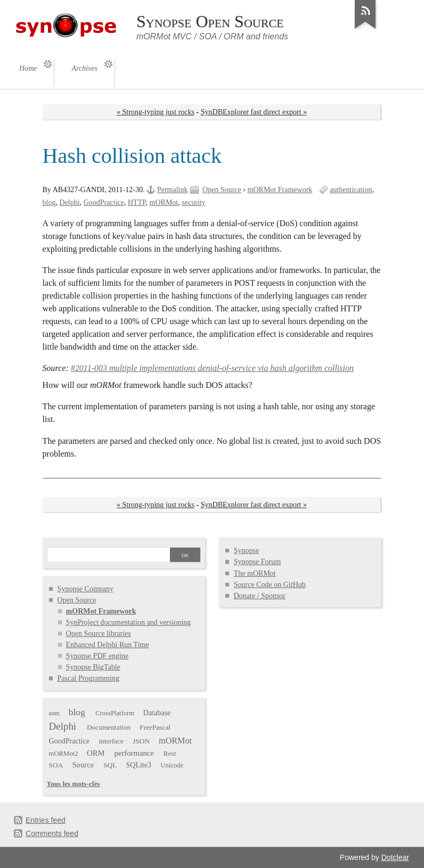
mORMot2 (64, 754)
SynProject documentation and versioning (129, 622)
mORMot (164, 202)
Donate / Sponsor (260, 596)
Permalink (173, 190)
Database (157, 713)
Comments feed (52, 833)
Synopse (247, 551)
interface (111, 741)
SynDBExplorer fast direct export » (254, 112)
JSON (141, 741)
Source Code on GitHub (270, 585)
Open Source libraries (99, 634)
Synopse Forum (257, 562)
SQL (110, 765)
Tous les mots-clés (74, 784)
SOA (56, 765)
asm (54, 713)
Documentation (109, 727)
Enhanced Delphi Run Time (108, 645)
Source (83, 765)
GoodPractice (104, 202)
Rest (170, 753)
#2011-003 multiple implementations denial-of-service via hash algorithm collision (212, 368)
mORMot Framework (280, 190)
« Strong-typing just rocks (156, 112)
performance (134, 753)
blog (49, 202)
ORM (96, 753)
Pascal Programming (88, 678)
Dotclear (395, 857)
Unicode (172, 765)
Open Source (222, 190)
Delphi (70, 202)
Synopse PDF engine (97, 656)
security (193, 202)
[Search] (108, 556)
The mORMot (255, 573)
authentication (351, 190)
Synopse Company (86, 589)
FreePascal (155, 727)
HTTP (137, 202)
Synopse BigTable (93, 667)
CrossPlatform (115, 713)
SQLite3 (138, 765)
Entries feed (46, 820)
